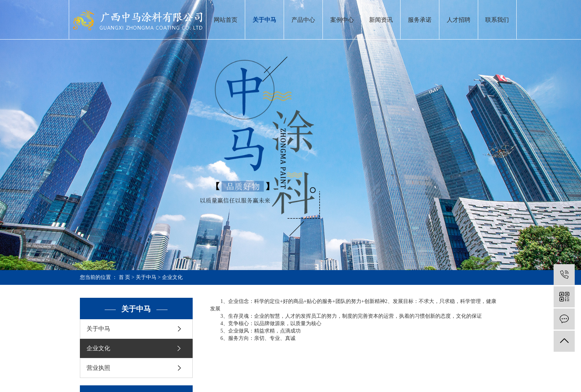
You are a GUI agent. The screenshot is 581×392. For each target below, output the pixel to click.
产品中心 (303, 20)
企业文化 (98, 348)
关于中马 (264, 20)
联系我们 (497, 20)
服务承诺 (420, 20)
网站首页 (226, 20)
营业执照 (98, 368)
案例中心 (342, 20)
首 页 (125, 277)
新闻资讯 (381, 20)
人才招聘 (459, 20)
